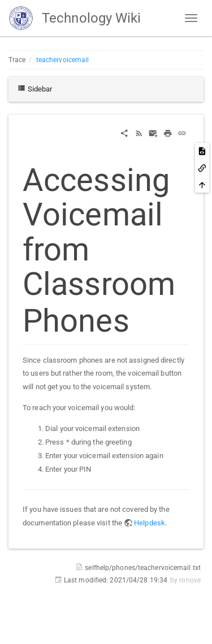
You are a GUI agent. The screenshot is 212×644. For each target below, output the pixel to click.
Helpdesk (150, 523)
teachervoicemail (63, 60)
